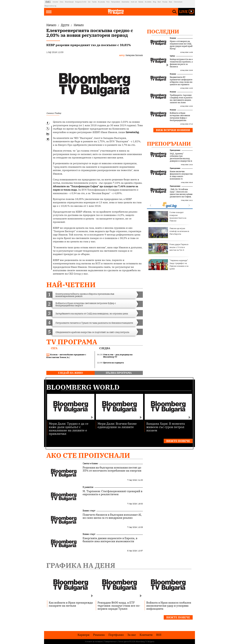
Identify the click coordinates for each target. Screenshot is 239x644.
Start (159, 2)
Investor (55, 2)
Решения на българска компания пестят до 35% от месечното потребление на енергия (112, 469)
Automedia (125, 2)
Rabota (141, 2)
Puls (108, 2)
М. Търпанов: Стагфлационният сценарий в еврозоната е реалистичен (112, 493)
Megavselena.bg (50, 6)
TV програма (72, 342)
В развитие (88, 487)
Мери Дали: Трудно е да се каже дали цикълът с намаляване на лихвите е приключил (69, 428)
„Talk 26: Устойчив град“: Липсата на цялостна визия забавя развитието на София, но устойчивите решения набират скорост (181, 197)
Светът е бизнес (90, 463)
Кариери (84, 635)
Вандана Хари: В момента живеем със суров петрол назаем (166, 427)
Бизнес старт (89, 511)
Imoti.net (134, 2)
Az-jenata (101, 2)
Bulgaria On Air (81, 2)
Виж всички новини (173, 130)
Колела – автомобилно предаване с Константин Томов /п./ (66, 356)
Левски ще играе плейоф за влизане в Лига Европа (169, 233)
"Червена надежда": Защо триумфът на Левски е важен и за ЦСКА (168, 265)
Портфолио (116, 635)
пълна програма (119, 373)
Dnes (62, 2)
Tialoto (94, 2)
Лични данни (123, 642)
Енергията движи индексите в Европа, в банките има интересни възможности (110, 540)
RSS (159, 635)
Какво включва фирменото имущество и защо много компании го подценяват (181, 176)
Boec (171, 2)
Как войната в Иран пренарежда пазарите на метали (71, 604)
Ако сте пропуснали (88, 455)
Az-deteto (148, 2)
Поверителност (110, 642)
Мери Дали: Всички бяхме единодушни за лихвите (117, 425)
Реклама (99, 635)
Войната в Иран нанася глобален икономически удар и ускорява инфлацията (169, 606)
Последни (163, 31)
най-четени (71, 285)
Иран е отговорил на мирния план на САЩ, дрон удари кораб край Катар (181, 45)
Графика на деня (81, 565)
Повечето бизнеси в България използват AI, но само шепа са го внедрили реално (112, 516)
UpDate (172, 56)
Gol (89, 2)
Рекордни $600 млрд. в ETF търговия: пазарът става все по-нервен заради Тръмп (119, 606)
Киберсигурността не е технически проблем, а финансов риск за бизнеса (181, 63)
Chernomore (178, 2)
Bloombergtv (69, 2)
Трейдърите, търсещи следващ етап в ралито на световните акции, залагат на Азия (181, 99)
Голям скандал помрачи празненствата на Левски (167, 217)
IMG (49, 2)
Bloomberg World (83, 387)
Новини (173, 38)
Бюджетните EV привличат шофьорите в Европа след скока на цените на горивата (181, 81)
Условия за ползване (94, 642)
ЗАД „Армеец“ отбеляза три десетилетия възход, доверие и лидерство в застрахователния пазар (181, 160)
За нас (132, 635)
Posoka (165, 2)
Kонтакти (146, 635)
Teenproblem (116, 2)
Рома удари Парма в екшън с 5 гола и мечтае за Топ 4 (168, 249)
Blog (154, 2)
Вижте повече (178, 441)
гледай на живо (70, 373)
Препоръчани (169, 144)
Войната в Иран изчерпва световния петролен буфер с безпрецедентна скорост (180, 118)
